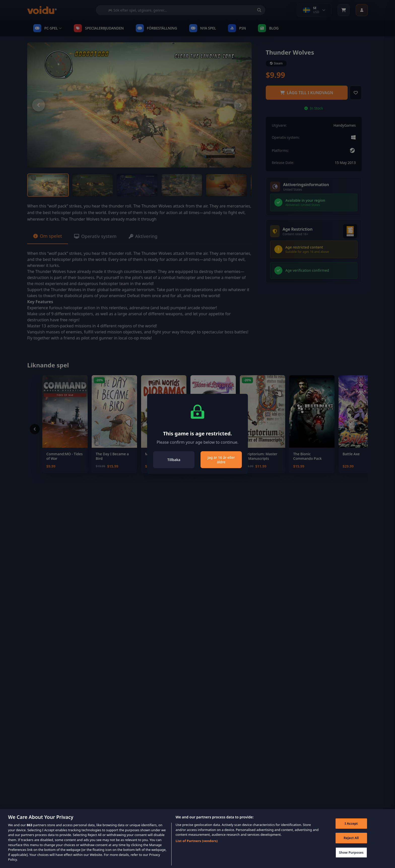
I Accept (351, 831)
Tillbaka (174, 460)
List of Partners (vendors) (197, 849)
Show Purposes (351, 860)
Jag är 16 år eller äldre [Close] (221, 460)
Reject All (351, 846)
